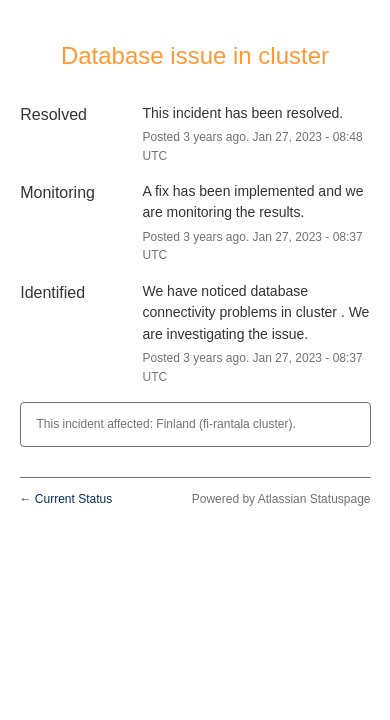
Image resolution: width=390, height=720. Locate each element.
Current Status (66, 499)
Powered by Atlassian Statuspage (281, 499)
